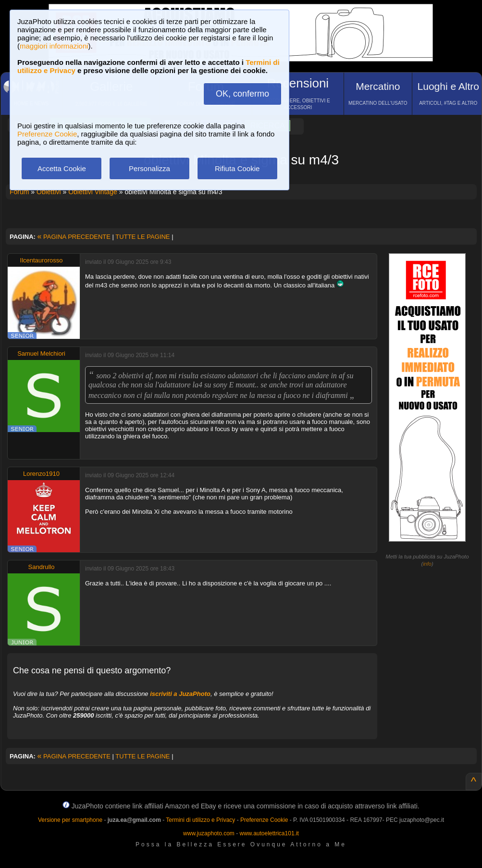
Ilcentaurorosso (42, 260)
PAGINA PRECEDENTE (74, 237)
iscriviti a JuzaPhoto (180, 694)
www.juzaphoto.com (209, 833)
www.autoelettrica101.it (269, 833)
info (427, 564)
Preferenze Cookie (47, 134)
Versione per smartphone (70, 820)
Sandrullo (42, 567)
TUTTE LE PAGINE (142, 237)
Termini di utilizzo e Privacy (200, 820)
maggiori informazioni (54, 46)
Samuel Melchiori (41, 353)
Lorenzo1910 (41, 474)
